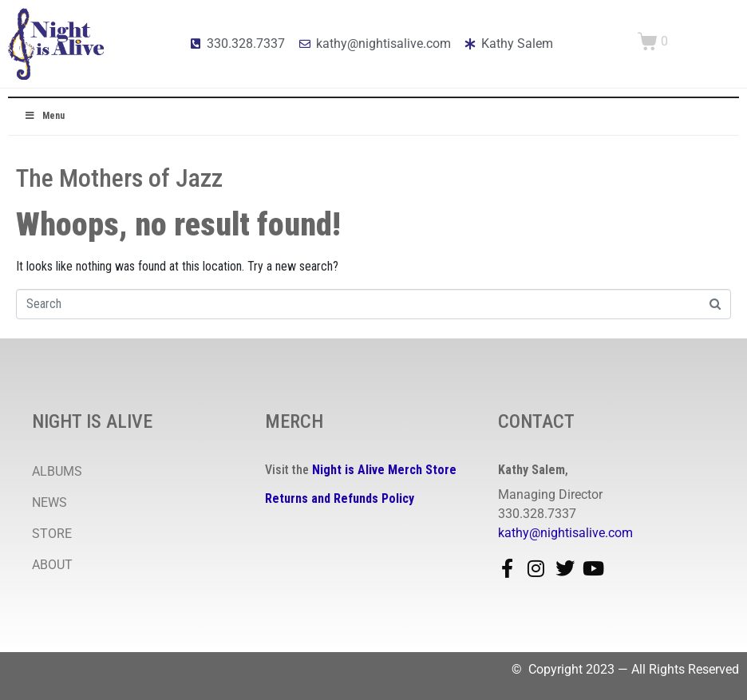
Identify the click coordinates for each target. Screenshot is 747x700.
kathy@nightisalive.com (565, 533)
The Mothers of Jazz (119, 178)
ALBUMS (57, 471)
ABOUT (52, 565)
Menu (44, 116)
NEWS (49, 502)
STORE (52, 534)
